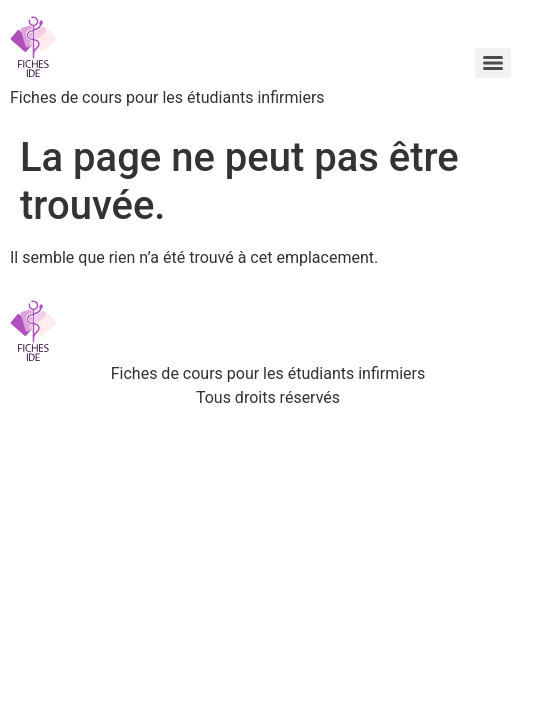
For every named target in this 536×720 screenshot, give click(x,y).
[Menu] (493, 63)
